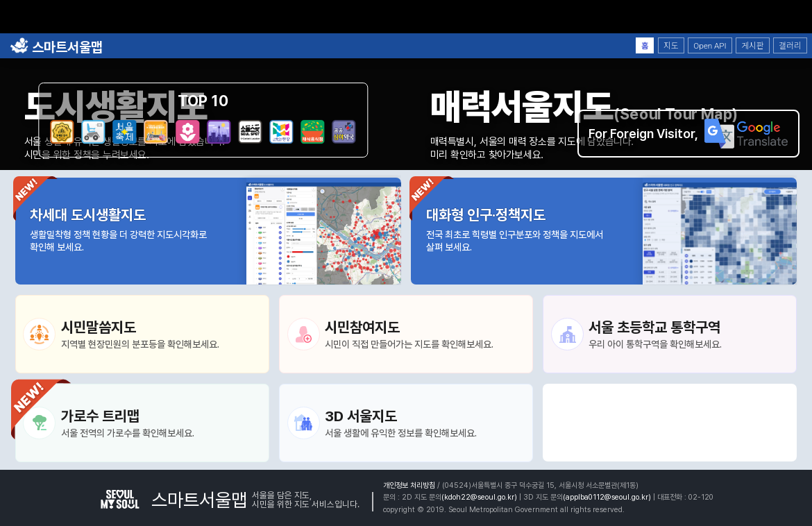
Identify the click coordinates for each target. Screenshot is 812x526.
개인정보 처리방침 (409, 485)
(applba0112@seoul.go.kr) (607, 497)
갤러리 (790, 46)
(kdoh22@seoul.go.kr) (479, 497)
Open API (710, 46)
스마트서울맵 (56, 47)
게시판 (752, 46)
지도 (671, 46)
